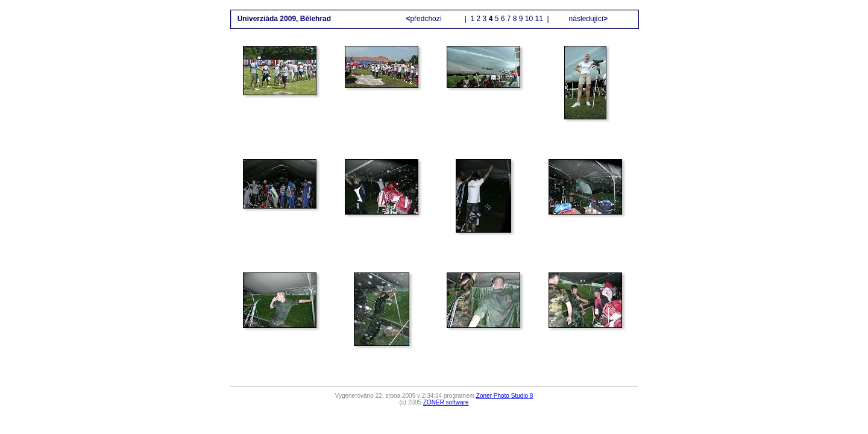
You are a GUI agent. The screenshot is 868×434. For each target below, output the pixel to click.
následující (587, 19)
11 (539, 19)
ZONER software (446, 402)
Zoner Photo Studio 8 (505, 396)
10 (529, 19)
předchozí (425, 19)
